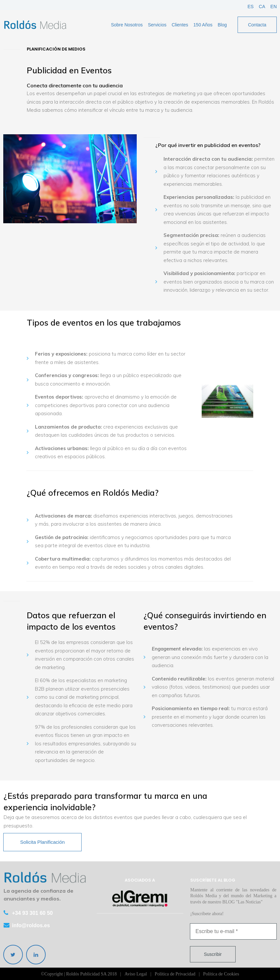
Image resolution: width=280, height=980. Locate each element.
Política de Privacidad (175, 974)
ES (250, 7)
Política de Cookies (220, 974)
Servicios (157, 25)
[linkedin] (36, 955)
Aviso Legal (136, 974)
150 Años (203, 25)
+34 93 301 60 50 (32, 913)
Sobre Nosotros (127, 25)
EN (274, 7)
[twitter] (13, 955)
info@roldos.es (31, 925)
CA (262, 7)
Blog (222, 25)
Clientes (180, 25)
